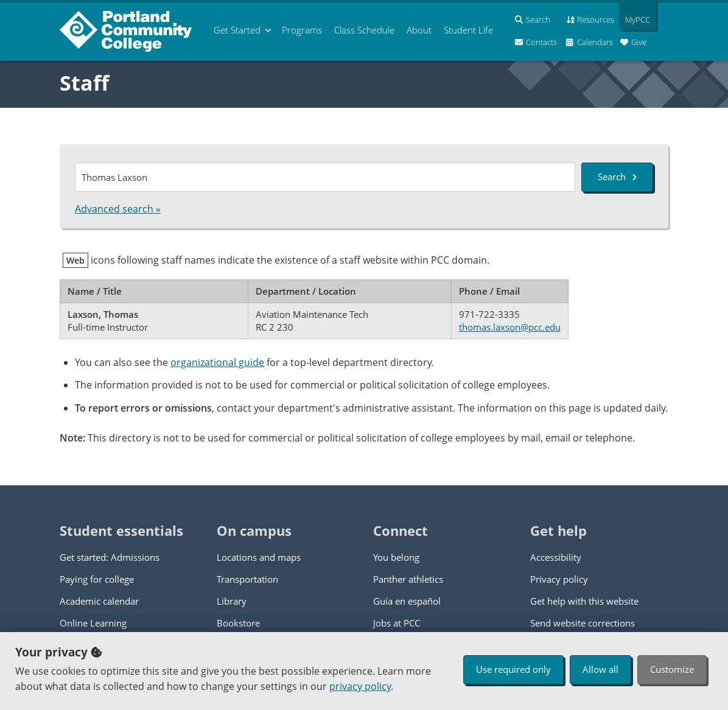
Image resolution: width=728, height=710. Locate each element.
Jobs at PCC (397, 623)
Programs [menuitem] (302, 30)
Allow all (600, 669)
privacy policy (360, 686)
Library (232, 601)
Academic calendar (99, 601)
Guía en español (407, 601)
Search (617, 177)
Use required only (513, 669)
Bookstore (238, 623)
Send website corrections (583, 623)
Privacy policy (559, 579)
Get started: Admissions (110, 557)
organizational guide (217, 362)
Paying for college (97, 579)
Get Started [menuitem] (237, 30)
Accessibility (556, 557)
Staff (84, 83)
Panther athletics (408, 579)
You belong (396, 557)
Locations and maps (259, 557)
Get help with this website (584, 601)
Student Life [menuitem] (468, 30)
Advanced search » (118, 209)
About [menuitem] (419, 30)
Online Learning (93, 623)
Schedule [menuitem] (364, 30)
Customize (672, 669)
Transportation (247, 579)
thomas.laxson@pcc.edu (510, 327)
